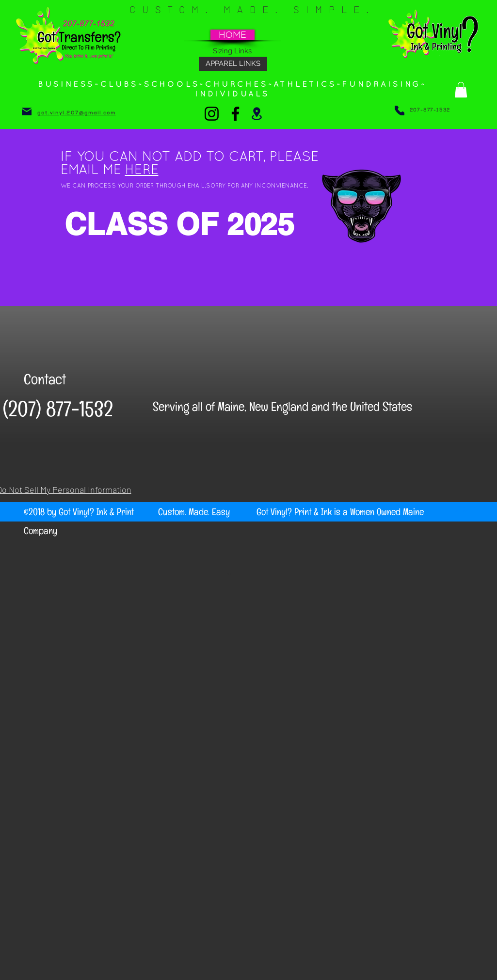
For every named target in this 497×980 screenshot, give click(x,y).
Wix (229, 574)
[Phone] (400, 111)
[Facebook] (235, 114)
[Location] (257, 113)
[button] (461, 90)
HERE (142, 171)
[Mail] (27, 111)
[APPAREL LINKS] (233, 64)
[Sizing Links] (232, 51)
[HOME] (232, 35)
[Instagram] (212, 114)
